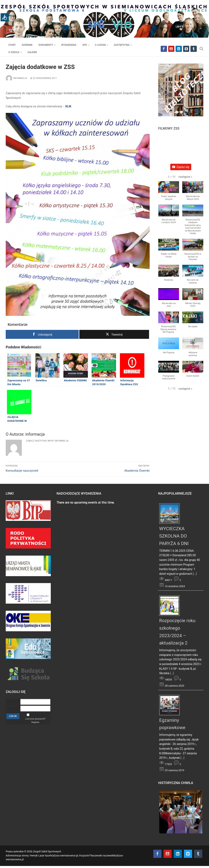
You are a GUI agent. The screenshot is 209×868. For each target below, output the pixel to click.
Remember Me (37, 715)
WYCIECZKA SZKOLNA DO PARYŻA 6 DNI (174, 536)
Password (13, 708)
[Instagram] (179, 49)
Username (13, 702)
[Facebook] (164, 49)
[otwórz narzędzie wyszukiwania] (201, 49)
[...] (195, 574)
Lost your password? (35, 719)
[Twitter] (186, 49)
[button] (185, 177)
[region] (181, 92)
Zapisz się (181, 167)
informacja (16, 78)
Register (35, 722)
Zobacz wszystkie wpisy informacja (47, 441)
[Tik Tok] (194, 49)
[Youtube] (171, 49)
